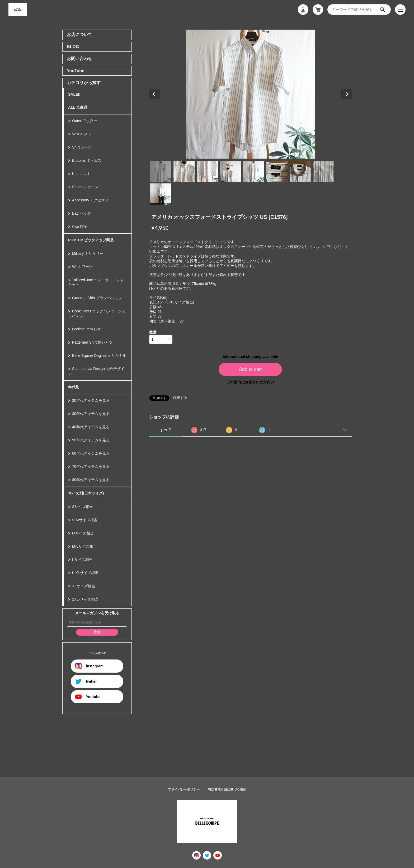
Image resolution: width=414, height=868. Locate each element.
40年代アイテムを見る (91, 427)
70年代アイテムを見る (91, 467)
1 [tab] (161, 172)
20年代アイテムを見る (91, 400)
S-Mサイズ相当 (85, 520)
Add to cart (250, 369)
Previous (154, 94)
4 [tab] (230, 172)
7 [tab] (300, 172)
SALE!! (74, 94)
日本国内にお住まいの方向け (250, 382)
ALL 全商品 (78, 107)
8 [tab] (323, 172)
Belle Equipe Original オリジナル (99, 355)
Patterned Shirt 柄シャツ (92, 342)
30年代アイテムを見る (91, 414)
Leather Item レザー (89, 329)
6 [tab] (277, 172)
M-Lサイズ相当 (84, 546)
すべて (166, 430)
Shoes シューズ (85, 187)
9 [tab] (161, 194)
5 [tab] (254, 172)
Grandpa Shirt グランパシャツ (97, 298)
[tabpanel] (251, 94)
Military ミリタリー (88, 253)
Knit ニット (81, 174)
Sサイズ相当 (83, 507)
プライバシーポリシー (184, 789)
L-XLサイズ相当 (85, 573)
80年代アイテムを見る (91, 480)
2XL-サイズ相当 (85, 599)
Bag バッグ (81, 213)
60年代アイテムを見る (91, 453)
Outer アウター (85, 121)
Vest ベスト (82, 134)
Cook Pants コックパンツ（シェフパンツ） (97, 313)
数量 (153, 332)
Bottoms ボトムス (87, 160)
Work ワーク (82, 267)
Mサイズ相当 (83, 533)
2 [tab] (184, 172)
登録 (97, 632)
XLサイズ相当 (84, 586)
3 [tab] (207, 172)
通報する (180, 398)
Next (346, 94)
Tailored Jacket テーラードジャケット (96, 282)
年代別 (74, 387)
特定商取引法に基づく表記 (227, 789)
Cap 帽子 (80, 227)
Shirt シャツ (82, 147)
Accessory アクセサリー (92, 200)
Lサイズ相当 (82, 560)
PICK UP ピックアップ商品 (91, 240)
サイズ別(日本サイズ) (86, 493)
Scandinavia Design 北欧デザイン (96, 371)
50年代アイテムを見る (91, 440)
